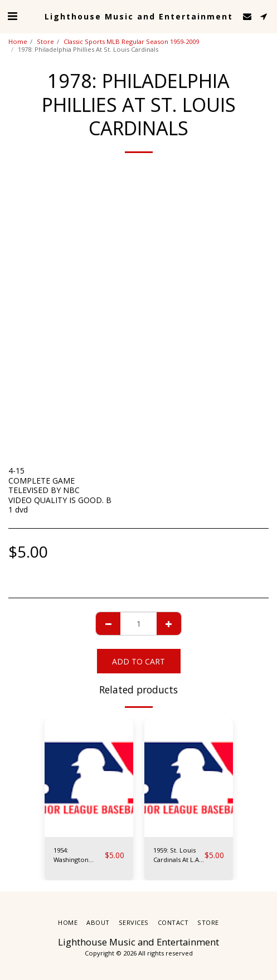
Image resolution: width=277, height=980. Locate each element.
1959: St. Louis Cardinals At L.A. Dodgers (177, 855)
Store (45, 41)
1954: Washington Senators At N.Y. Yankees (78, 855)
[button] (12, 16)
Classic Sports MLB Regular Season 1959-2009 (131, 41)
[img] (89, 778)
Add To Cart (138, 661)
